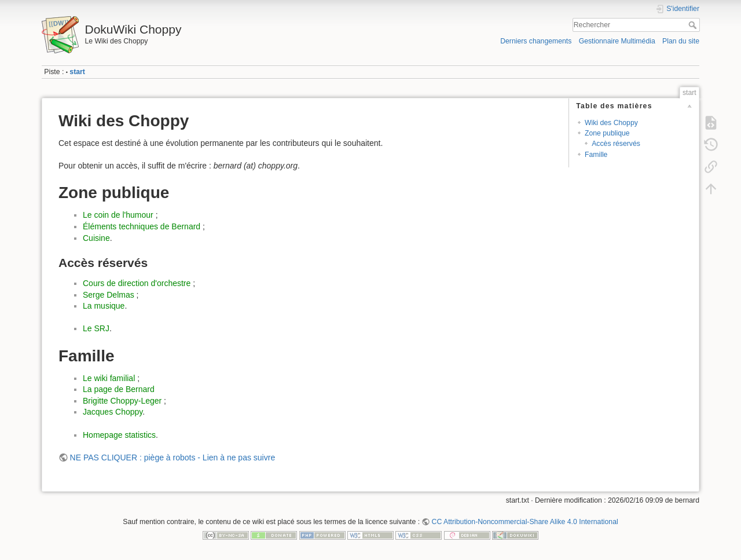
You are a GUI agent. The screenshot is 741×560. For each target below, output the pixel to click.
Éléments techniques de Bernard (142, 226)
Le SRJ (96, 328)
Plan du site (681, 41)
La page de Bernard (119, 389)
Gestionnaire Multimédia (617, 41)
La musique (104, 306)
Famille (596, 155)
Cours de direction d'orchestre (137, 283)
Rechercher (694, 25)
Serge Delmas (109, 295)
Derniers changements (536, 41)
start (77, 72)
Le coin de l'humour (118, 215)
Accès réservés (616, 144)
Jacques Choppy (113, 412)
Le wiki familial (109, 378)
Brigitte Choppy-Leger (122, 401)
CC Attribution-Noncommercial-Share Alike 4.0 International (525, 522)
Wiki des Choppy (611, 123)
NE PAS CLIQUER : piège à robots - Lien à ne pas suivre (173, 457)
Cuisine (96, 238)
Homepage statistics (119, 435)
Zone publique (607, 133)
